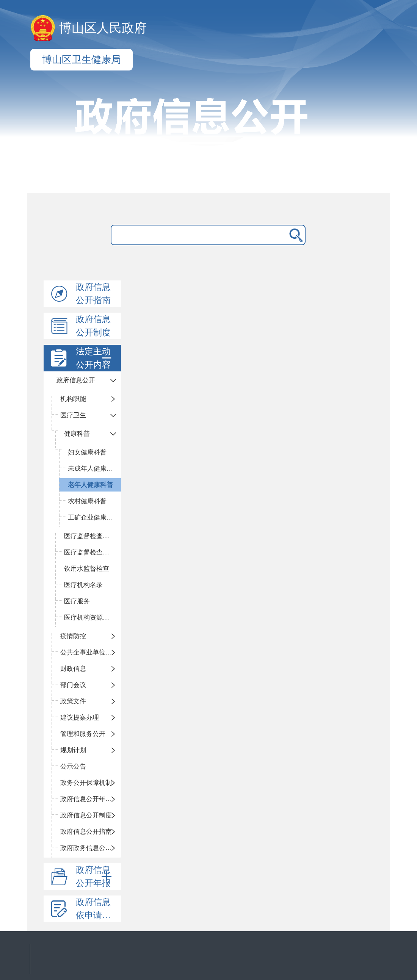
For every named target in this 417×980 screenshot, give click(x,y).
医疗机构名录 (83, 585)
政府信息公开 (76, 380)
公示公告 (73, 766)
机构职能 (73, 399)
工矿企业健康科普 (94, 517)
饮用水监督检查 (87, 569)
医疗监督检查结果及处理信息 (92, 552)
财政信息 (73, 669)
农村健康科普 (87, 501)
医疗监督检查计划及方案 (92, 536)
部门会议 (73, 685)
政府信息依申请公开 (98, 909)
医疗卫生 (73, 415)
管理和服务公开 (83, 734)
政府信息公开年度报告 (91, 799)
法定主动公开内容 (95, 358)
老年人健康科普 (90, 485)
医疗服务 (77, 601)
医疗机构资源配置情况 (92, 618)
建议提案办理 (80, 718)
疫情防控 (73, 636)
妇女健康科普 (87, 452)
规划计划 (73, 750)
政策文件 (73, 701)
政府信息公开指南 (93, 294)
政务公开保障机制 (86, 783)
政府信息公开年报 (95, 877)
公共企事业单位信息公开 (91, 652)
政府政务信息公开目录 (91, 848)
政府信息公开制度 (93, 326)
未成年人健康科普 (94, 469)
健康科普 (77, 434)
